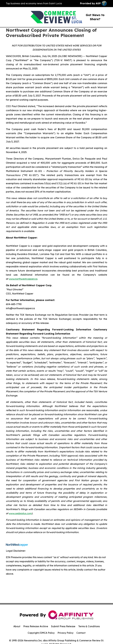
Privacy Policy (65, 633)
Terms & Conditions (89, 626)
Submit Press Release (63, 626)
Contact (81, 633)
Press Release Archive (36, 626)
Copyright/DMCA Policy (41, 633)
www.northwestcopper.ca (23, 279)
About (17, 626)
